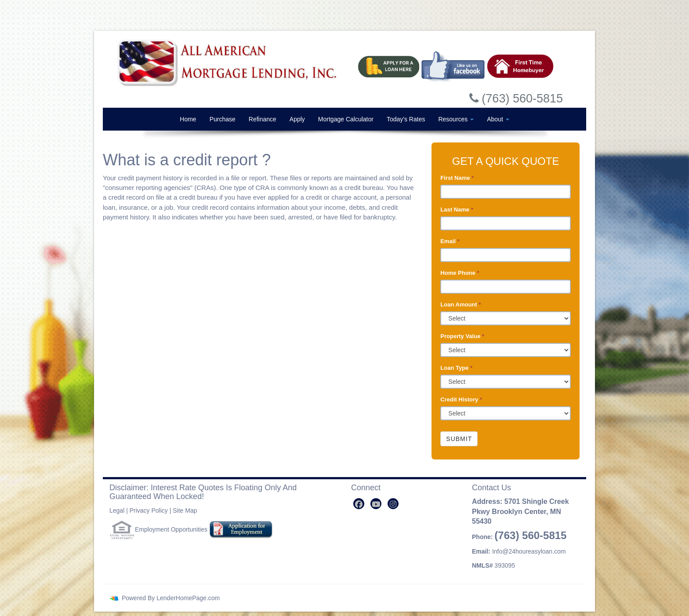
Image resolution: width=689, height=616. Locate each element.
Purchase (223, 119)
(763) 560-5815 (530, 535)
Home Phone (460, 273)
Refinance (263, 119)
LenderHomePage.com (188, 598)
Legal (117, 510)
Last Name (457, 210)
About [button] (498, 119)
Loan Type (456, 368)
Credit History (461, 399)
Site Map (185, 510)
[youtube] (376, 504)
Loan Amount (461, 304)
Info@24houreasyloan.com (529, 551)
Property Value (462, 336)
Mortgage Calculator (346, 119)
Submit (459, 439)
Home (188, 119)
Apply (297, 119)
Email (450, 241)
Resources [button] (456, 119)
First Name (457, 178)
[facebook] (359, 504)
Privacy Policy (149, 510)
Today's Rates (406, 119)
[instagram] (393, 504)
